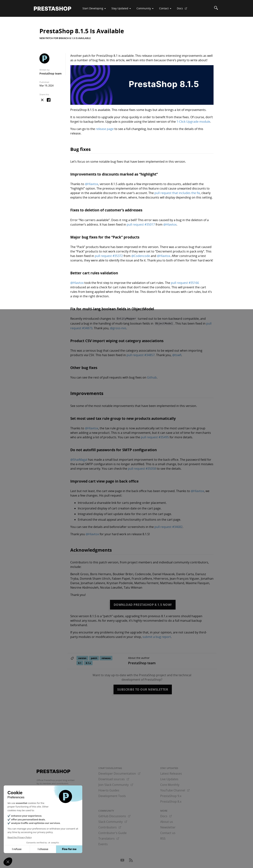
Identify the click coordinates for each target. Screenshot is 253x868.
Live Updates (169, 778)
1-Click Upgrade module (193, 122)
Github (152, 377)
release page (105, 129)
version (82, 657)
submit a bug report (157, 636)
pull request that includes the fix (177, 193)
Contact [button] (165, 8)
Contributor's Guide (112, 832)
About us (167, 821)
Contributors (110, 827)
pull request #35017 (141, 224)
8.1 (80, 662)
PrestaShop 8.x (171, 801)
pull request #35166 (185, 283)
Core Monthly (170, 784)
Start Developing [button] (94, 8)
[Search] (216, 8)
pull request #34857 (141, 354)
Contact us (168, 832)
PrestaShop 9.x (171, 795)
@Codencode (141, 256)
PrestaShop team (50, 73)
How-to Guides (109, 790)
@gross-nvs (118, 328)
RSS (163, 838)
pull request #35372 (109, 256)
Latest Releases (171, 773)
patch (94, 657)
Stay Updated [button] (121, 8)
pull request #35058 (142, 468)
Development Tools (112, 795)
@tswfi (177, 354)
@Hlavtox (92, 184)
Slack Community (113, 821)
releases (106, 657)
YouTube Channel (175, 790)
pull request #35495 (155, 437)
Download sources (114, 778)
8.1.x (88, 662)
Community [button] (145, 8)
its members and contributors (54, 783)
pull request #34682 (168, 526)
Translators (109, 838)
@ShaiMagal (79, 459)
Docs (183, 10)
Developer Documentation (119, 773)
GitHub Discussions (114, 816)
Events (103, 844)
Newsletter (168, 827)
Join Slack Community (116, 784)
